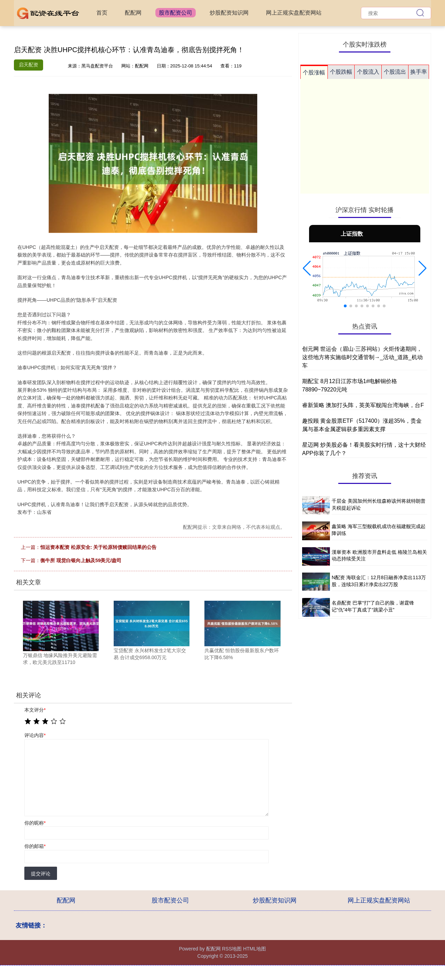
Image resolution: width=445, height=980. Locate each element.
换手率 (419, 72)
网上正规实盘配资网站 (294, 13)
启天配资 (29, 65)
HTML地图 (254, 949)
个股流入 (368, 72)
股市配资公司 (176, 13)
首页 (102, 13)
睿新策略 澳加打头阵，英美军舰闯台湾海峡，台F (363, 405)
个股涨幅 (314, 72)
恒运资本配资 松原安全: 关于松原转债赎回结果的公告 (98, 547)
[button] (307, 268)
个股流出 (395, 72)
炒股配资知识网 (229, 13)
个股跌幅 (341, 72)
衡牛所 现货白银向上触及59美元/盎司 (81, 560)
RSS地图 (232, 949)
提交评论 (41, 874)
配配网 (133, 13)
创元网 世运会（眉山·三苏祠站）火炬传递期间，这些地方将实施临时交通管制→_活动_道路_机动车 (362, 357)
